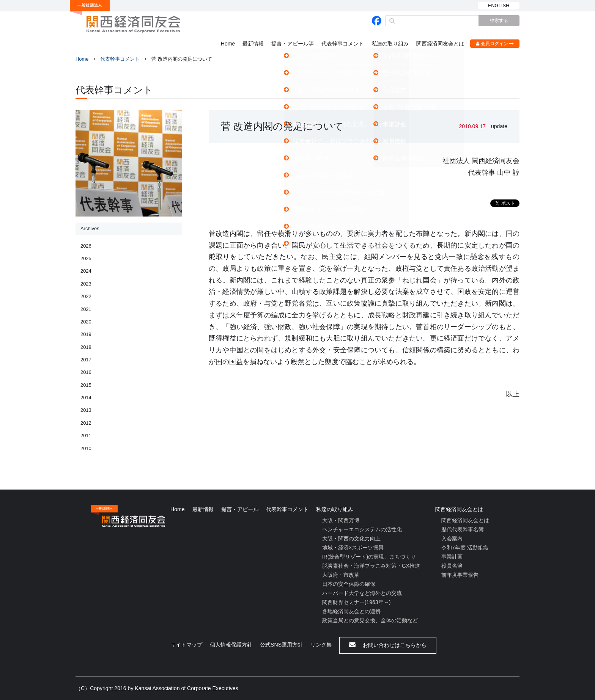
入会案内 (452, 538)
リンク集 (321, 645)
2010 (86, 448)
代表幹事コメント (343, 44)
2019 (86, 334)
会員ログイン (495, 44)
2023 (86, 284)
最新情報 (253, 44)
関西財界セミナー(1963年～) (357, 602)
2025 (86, 258)
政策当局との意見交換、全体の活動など (370, 620)
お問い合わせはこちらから (388, 645)
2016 (86, 372)
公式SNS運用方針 (281, 645)
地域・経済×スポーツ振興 (353, 548)
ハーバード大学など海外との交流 (362, 593)
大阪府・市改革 (341, 575)
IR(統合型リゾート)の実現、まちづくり (369, 557)
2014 (86, 398)
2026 (86, 246)
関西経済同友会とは (440, 44)
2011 (86, 436)
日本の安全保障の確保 (349, 584)
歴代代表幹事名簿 (463, 529)
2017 (86, 360)
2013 (86, 410)
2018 (86, 347)
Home (228, 44)
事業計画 (452, 557)
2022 (86, 296)
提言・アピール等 (293, 44)
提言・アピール (240, 509)
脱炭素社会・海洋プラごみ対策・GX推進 (371, 566)
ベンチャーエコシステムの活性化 (362, 529)
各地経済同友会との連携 (351, 611)
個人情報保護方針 (231, 645)
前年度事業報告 (460, 575)
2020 (86, 322)
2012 (86, 423)
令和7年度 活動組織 (465, 548)
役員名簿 (452, 566)
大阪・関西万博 (341, 520)
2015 (86, 385)
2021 (86, 309)
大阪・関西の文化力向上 (351, 538)
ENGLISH (499, 5)
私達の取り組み (390, 44)
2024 (86, 271)
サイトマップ (186, 645)
